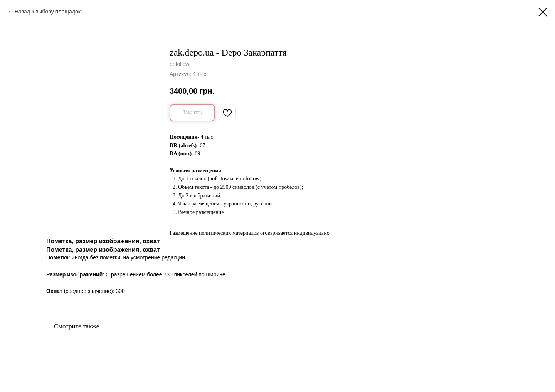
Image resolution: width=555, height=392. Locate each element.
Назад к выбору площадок (48, 12)
